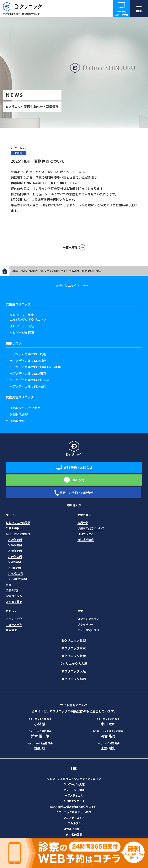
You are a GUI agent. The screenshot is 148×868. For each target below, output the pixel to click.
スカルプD (74, 823)
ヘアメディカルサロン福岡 (28, 386)
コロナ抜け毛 (86, 534)
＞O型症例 (14, 568)
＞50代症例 (15, 556)
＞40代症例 (15, 551)
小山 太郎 (108, 722)
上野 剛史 (108, 746)
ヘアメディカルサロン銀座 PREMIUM (36, 367)
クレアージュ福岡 (22, 332)
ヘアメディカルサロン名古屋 (29, 380)
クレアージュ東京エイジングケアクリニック (28, 317)
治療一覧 (83, 522)
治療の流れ (13, 590)
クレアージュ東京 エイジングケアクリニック (74, 779)
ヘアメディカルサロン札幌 (28, 354)
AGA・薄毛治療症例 (18, 534)
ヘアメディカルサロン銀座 (28, 361)
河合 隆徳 (108, 734)
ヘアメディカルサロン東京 (28, 373)
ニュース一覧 (14, 624)
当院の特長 (13, 528)
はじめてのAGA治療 (18, 522)
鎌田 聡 (40, 746)
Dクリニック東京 (74, 648)
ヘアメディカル (74, 795)
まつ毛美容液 (74, 834)
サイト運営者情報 (88, 630)
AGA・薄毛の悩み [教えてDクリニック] (74, 807)
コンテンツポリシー (90, 619)
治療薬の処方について (91, 528)
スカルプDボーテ (74, 829)
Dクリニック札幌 (74, 640)
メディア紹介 (14, 619)
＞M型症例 (14, 562)
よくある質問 (14, 602)
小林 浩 (40, 722)
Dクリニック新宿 (74, 656)
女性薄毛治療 (86, 540)
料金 (9, 585)
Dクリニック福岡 (74, 679)
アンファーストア (74, 818)
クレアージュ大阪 (22, 326)
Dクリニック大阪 (74, 671)
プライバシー (86, 624)
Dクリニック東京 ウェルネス (74, 812)
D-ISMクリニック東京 (25, 408)
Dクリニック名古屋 (74, 663)
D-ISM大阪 (17, 421)
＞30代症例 (15, 545)
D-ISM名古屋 (19, 414)
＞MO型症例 (15, 573)
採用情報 (11, 630)
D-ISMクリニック (74, 801)
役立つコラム (14, 596)
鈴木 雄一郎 (40, 734)
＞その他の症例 (17, 579)
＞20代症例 (15, 540)
